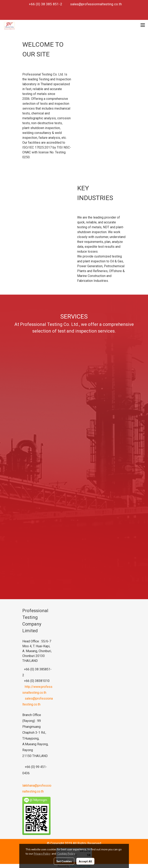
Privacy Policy (42, 853)
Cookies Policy (66, 853)
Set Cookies (64, 861)
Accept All (85, 861)
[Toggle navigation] (143, 26)
